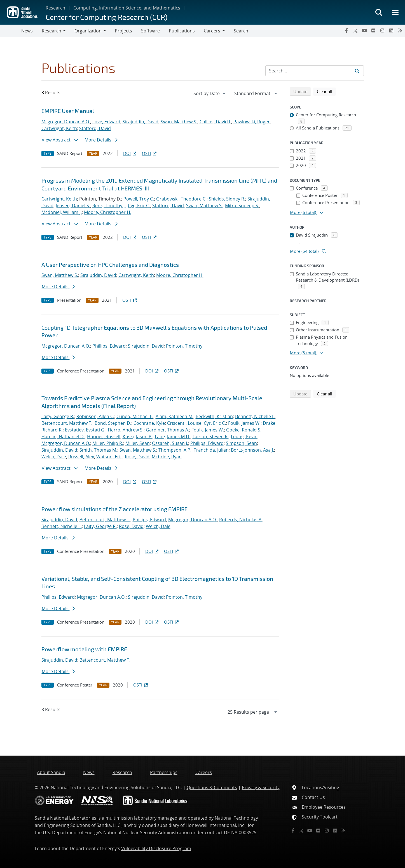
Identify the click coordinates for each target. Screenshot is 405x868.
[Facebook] (347, 30)
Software (150, 31)
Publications (182, 31)
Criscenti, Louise (184, 423)
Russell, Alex (81, 457)
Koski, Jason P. (138, 437)
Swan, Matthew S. (179, 122)
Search (241, 31)
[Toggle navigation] (11, 31)
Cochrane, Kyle (149, 423)
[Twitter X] (355, 30)
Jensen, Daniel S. (73, 206)
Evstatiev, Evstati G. (85, 430)
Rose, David (137, 457)
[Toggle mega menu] (395, 12)
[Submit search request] (357, 71)
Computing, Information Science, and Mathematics (127, 8)
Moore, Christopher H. (108, 212)
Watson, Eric (109, 457)
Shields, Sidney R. (227, 199)
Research (55, 8)
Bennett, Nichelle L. (255, 416)
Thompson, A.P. (175, 450)
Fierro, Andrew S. (126, 430)
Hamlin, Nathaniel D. (63, 437)
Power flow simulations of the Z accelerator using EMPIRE (114, 509)
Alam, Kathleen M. (175, 416)
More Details (101, 140)
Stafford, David (95, 128)
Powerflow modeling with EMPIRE (84, 649)
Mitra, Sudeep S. (242, 206)
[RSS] (400, 30)
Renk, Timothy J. (109, 206)
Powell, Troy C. (139, 199)
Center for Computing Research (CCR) (106, 17)
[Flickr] (373, 30)
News (27, 31)
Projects (123, 31)
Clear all (326, 91)
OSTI (150, 153)
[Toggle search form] (379, 12)
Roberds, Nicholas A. (241, 520)
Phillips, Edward (109, 346)
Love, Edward (106, 122)
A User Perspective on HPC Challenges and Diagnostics (110, 265)
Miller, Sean (138, 443)
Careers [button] (212, 31)
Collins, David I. (215, 122)
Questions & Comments (212, 787)
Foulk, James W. (244, 423)
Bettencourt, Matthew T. (67, 423)
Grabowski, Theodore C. (181, 199)
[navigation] (210, 93)
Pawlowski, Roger (252, 122)
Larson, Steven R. (211, 437)
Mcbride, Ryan (167, 457)
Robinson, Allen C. (95, 416)
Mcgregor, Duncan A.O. (66, 122)
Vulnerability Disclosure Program (156, 848)
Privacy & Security (261, 787)
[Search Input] (315, 71)
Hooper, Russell (104, 437)
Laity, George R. (58, 416)
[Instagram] (382, 30)
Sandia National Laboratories (65, 818)
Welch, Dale (54, 457)
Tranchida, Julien (211, 450)
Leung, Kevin (244, 437)
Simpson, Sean (241, 443)
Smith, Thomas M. (98, 450)
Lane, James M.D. (173, 437)
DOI (130, 153)
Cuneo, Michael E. (135, 416)
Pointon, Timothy (184, 346)
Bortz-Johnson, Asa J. (252, 450)
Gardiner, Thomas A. (168, 430)
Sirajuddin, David (141, 122)
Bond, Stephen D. (113, 423)
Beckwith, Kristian (214, 416)
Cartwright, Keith (59, 128)
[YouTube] (364, 30)
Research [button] (51, 31)
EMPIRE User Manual (68, 111)
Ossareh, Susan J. (170, 443)
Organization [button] (88, 31)
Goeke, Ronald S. (244, 430)
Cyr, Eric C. (139, 206)
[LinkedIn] (391, 30)
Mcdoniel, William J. (62, 212)
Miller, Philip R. (108, 443)
